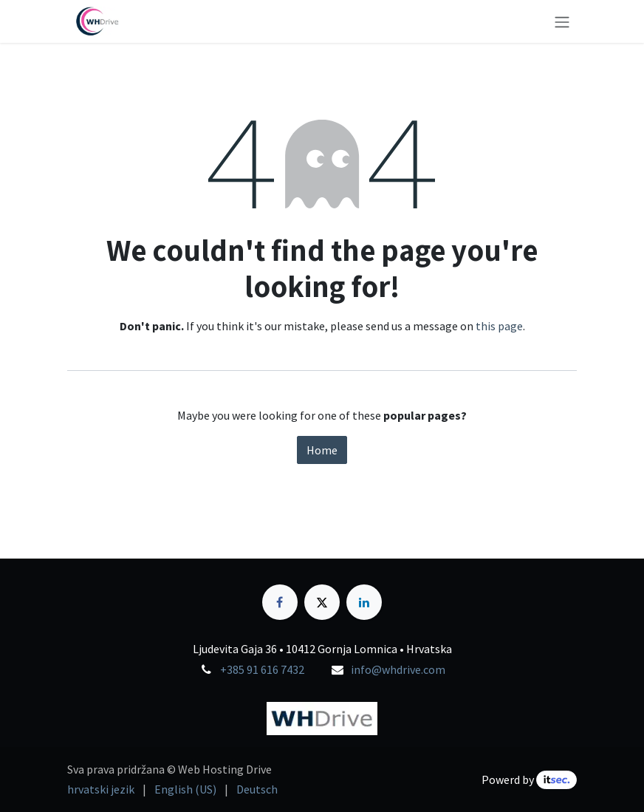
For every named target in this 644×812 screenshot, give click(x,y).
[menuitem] (101, 789)
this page (499, 326)
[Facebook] (280, 602)
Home (322, 450)
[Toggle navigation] (562, 21)
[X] (322, 602)
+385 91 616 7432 (262, 669)
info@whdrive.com (398, 669)
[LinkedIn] (364, 602)
